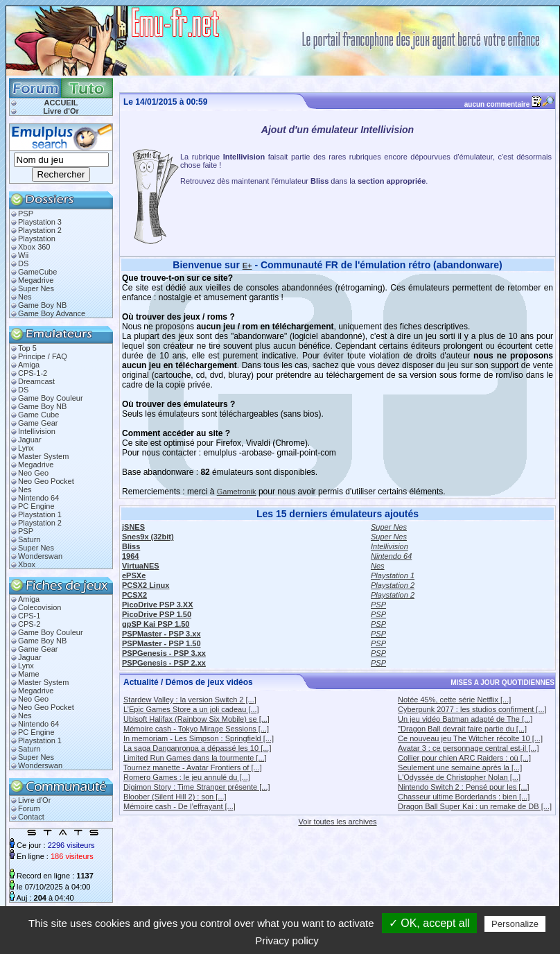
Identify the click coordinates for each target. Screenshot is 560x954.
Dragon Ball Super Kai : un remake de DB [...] (475, 806)
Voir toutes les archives (337, 822)
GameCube (37, 272)
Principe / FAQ (43, 356)
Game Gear (38, 423)
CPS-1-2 (33, 373)
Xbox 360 (34, 247)
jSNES (133, 527)
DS (23, 263)
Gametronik (237, 492)
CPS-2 (29, 624)
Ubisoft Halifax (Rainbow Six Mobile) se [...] (196, 719)
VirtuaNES (141, 566)
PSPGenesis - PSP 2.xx (164, 663)
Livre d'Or (61, 111)
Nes (25, 297)
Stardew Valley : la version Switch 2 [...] (190, 700)
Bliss (131, 546)
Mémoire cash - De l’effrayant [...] (180, 806)
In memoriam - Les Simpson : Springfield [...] (199, 738)
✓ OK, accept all (429, 923)
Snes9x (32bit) (148, 537)
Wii (23, 255)
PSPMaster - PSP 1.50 (161, 643)
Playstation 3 (40, 222)
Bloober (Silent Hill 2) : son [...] (175, 797)
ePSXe (134, 575)
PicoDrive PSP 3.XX (158, 605)
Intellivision (37, 431)
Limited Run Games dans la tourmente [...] (195, 758)
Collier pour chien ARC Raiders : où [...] (464, 758)
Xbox (27, 564)
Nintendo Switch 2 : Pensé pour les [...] (464, 787)
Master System (43, 456)
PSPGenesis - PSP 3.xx (164, 653)
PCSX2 (134, 595)
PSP (26, 214)
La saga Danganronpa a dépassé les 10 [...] (197, 748)
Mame (29, 674)
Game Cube (38, 415)
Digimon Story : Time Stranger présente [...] (197, 787)
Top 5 (27, 348)
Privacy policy (287, 940)
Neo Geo (33, 473)
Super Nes (36, 288)
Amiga (29, 365)
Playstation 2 (40, 230)
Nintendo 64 (38, 498)
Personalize (515, 924)
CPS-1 (29, 616)
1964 (130, 556)
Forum (29, 808)
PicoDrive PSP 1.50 (157, 614)
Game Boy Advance (52, 313)
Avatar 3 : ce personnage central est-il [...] (468, 748)
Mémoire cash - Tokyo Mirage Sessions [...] (196, 729)
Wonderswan (40, 556)
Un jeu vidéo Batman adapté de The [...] (465, 719)
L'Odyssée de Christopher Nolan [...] (459, 777)
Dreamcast (36, 381)
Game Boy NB (42, 305)
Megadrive (36, 280)
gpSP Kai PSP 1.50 (156, 624)
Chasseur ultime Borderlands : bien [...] (464, 797)
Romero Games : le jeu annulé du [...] (187, 777)
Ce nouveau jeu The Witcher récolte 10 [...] (470, 738)
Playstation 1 (40, 514)
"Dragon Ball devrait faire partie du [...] (462, 729)
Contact (31, 817)
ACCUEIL (61, 103)
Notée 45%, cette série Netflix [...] (454, 700)
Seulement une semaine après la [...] (460, 767)
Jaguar (30, 440)
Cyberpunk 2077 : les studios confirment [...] (472, 709)
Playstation (37, 238)
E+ (247, 266)
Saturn (29, 539)
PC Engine (36, 506)
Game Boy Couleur (51, 398)
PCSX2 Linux (146, 585)
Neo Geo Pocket (46, 481)
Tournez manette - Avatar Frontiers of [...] (193, 767)
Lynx (26, 448)
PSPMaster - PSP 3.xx (161, 634)
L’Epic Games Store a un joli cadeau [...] (191, 709)
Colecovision (40, 607)
